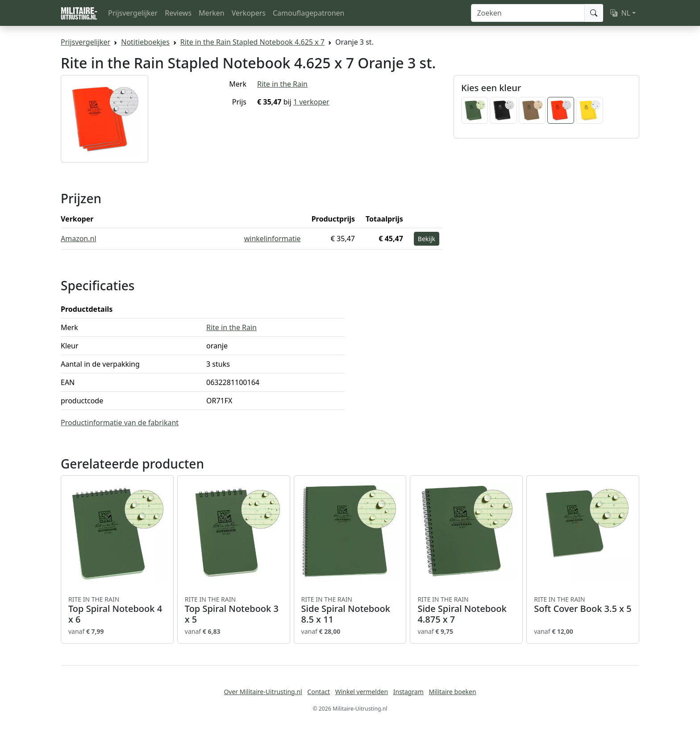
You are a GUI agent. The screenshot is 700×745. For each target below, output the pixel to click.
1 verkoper (311, 102)
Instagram (408, 692)
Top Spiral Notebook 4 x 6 (117, 610)
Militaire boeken (452, 692)
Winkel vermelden (362, 692)
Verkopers (249, 13)
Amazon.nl (79, 239)
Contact (319, 692)
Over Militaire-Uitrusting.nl (263, 692)
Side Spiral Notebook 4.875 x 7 (466, 610)
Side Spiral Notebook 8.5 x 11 (350, 610)
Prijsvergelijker (133, 13)
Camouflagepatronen (308, 13)
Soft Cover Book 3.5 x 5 (583, 605)
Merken (212, 13)
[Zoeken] (528, 13)
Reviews (178, 13)
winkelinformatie (273, 239)
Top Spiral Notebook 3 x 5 (234, 610)
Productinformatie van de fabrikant (120, 423)
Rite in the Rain (282, 84)
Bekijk (427, 239)
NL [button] (620, 13)
